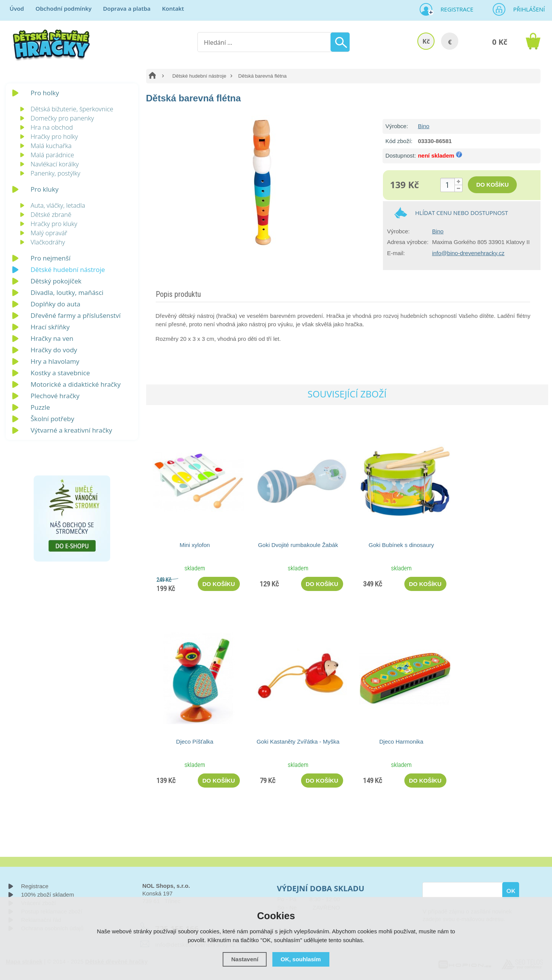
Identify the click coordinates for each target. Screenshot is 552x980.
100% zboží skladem (47, 895)
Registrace (454, 9)
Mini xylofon (195, 545)
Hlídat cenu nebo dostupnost (462, 213)
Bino (423, 126)
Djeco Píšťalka (195, 742)
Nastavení (245, 959)
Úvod (17, 8)
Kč (426, 41)
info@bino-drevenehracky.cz (468, 253)
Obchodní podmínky (64, 8)
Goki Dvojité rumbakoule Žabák (298, 545)
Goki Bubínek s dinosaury (401, 545)
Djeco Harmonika (401, 742)
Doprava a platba (127, 8)
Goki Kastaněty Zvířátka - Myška (298, 742)
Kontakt (173, 8)
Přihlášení (527, 9)
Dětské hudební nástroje (199, 76)
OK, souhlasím (301, 959)
